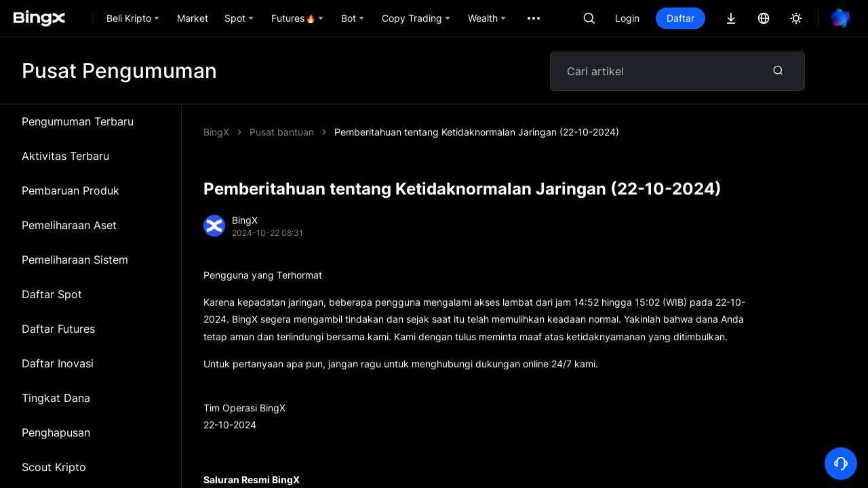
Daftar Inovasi (58, 363)
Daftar (680, 18)
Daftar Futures (58, 329)
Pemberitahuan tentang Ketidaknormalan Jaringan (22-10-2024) (477, 132)
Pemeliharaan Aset (69, 225)
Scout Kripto (54, 467)
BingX (216, 132)
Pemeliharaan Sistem (75, 260)
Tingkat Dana (56, 398)
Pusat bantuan (282, 132)
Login (627, 18)
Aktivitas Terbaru (65, 156)
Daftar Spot (52, 294)
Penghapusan (56, 432)
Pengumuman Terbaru (78, 121)
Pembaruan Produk (71, 190)
